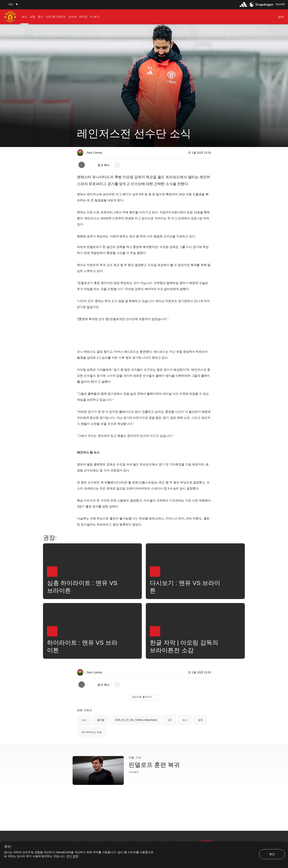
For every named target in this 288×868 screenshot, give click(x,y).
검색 (200, 720)
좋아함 (101, 720)
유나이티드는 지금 (91, 732)
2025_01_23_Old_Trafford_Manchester (136, 720)
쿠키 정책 (72, 856)
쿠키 (8, 847)
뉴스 (84, 720)
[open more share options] (117, 165)
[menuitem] (24, 17)
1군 (170, 720)
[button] (10, 5)
